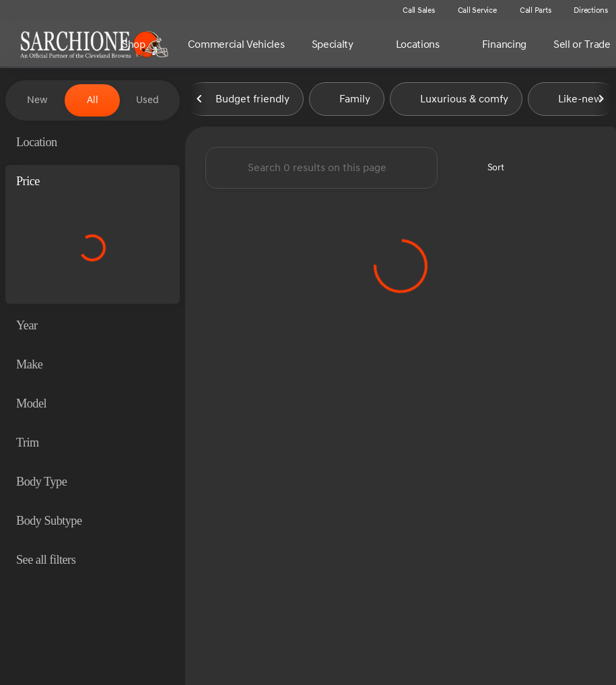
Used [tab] (147, 100)
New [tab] (37, 100)
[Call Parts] (529, 11)
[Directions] (585, 11)
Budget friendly (244, 100)
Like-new (572, 100)
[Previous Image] (200, 100)
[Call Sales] (413, 11)
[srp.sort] (488, 169)
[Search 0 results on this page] (321, 169)
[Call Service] (471, 11)
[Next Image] (601, 100)
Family (347, 100)
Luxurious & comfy (456, 100)
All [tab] (93, 100)
